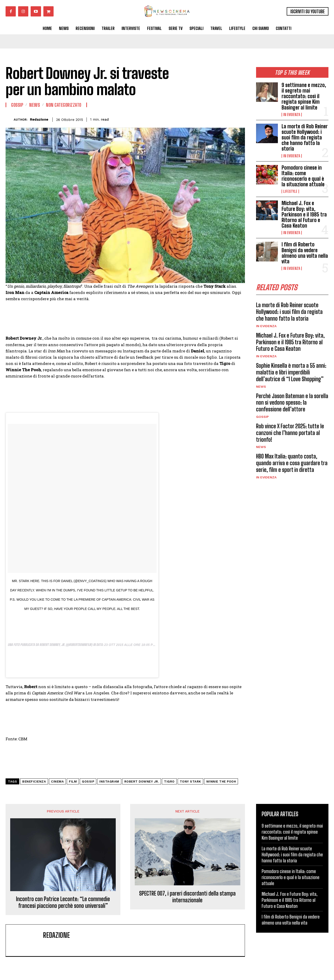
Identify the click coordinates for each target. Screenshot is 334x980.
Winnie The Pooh (221, 782)
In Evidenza (292, 115)
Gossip (262, 417)
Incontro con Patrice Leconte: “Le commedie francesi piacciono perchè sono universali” (63, 902)
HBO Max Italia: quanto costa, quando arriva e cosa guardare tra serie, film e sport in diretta (292, 463)
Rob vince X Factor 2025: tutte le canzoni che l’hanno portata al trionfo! (290, 433)
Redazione (39, 119)
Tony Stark (190, 782)
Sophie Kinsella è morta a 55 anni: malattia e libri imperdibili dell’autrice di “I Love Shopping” (291, 372)
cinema (57, 782)
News (261, 387)
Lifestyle (290, 191)
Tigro (169, 782)
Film (73, 782)
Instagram (109, 782)
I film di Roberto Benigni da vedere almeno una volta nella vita (305, 253)
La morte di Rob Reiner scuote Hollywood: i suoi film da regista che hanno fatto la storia (305, 138)
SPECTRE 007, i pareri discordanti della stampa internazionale (187, 897)
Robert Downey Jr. (142, 782)
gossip (88, 782)
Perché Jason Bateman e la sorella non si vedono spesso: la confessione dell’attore (292, 403)
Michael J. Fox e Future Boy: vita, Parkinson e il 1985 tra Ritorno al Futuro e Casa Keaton (304, 214)
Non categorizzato (64, 105)
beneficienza (34, 782)
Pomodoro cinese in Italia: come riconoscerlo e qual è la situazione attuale (303, 176)
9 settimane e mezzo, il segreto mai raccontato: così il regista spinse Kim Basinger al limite (304, 96)
